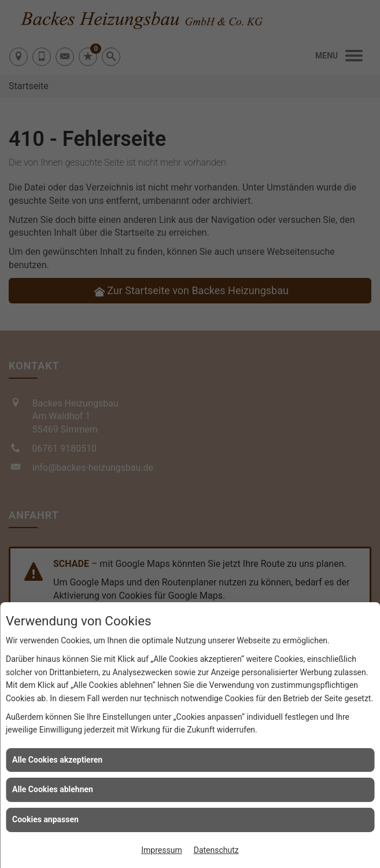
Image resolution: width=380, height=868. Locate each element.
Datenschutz (216, 850)
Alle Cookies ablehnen (53, 789)
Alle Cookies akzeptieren (57, 760)
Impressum (161, 850)
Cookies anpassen (45, 819)
